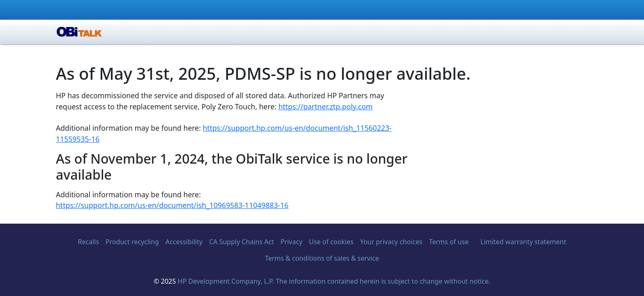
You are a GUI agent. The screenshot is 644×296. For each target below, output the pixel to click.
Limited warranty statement (523, 242)
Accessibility (184, 242)
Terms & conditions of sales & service (322, 258)
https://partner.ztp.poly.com (326, 106)
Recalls (89, 242)
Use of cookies (331, 242)
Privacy (291, 242)
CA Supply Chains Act (241, 242)
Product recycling (132, 242)
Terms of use (449, 242)
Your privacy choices (391, 242)
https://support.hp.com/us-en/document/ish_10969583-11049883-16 (172, 205)
